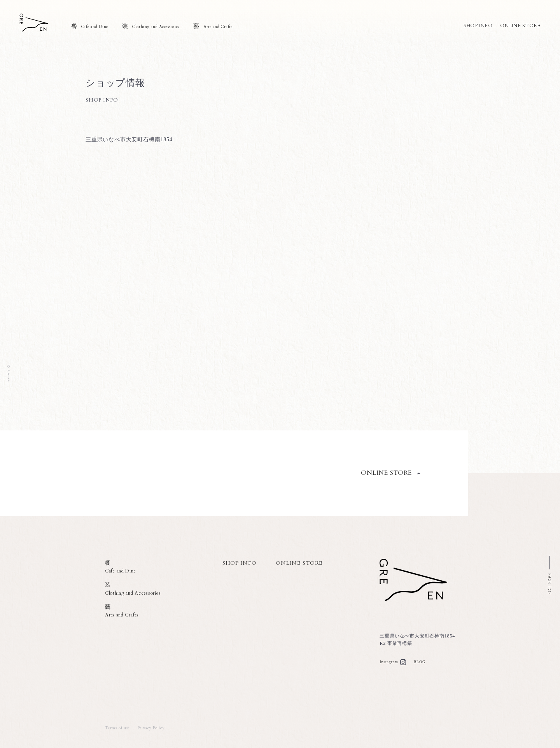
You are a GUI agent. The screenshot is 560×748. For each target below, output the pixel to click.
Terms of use (117, 728)
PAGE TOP (549, 584)
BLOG (420, 662)
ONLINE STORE (520, 26)
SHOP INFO (477, 26)
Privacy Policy (151, 728)
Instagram (389, 662)
